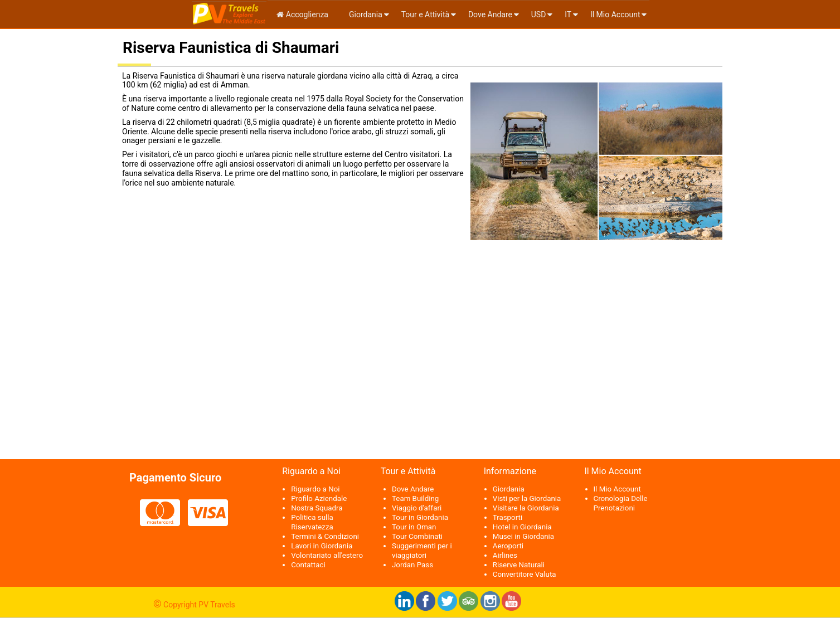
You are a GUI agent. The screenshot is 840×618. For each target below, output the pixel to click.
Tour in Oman (414, 527)
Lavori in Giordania (322, 546)
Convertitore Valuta (525, 574)
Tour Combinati (417, 536)
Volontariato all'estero (327, 555)
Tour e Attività (425, 14)
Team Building (415, 498)
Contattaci (308, 565)
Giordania (365, 14)
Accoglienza (302, 14)
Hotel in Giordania (522, 527)
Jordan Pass (412, 565)
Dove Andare (490, 14)
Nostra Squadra (317, 508)
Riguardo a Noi (315, 489)
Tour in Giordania (420, 517)
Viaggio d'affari (417, 508)
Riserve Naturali (519, 565)
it (568, 14)
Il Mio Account (615, 14)
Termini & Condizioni (325, 536)
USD (539, 14)
